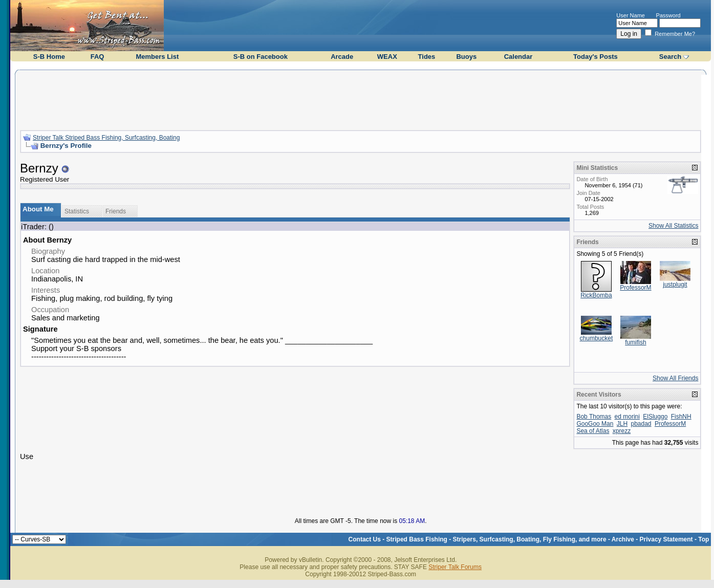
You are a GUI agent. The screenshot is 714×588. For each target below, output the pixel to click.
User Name (631, 15)
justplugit (675, 285)
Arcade (342, 57)
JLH (622, 424)
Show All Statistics (673, 226)
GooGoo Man (595, 424)
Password (668, 15)
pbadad (641, 424)
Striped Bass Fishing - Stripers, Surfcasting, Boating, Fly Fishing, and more (496, 539)
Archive (623, 539)
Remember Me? (670, 34)
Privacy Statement (666, 539)
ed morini (627, 417)
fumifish (635, 342)
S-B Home (49, 57)
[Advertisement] (361, 99)
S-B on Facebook (261, 57)
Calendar (518, 57)
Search (670, 57)
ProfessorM (635, 288)
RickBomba (596, 295)
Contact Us (365, 539)
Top (704, 539)
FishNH (681, 417)
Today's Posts (596, 57)
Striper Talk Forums (455, 567)
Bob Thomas (594, 417)
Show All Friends (675, 378)
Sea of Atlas (593, 431)
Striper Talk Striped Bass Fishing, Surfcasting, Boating (106, 138)
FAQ (98, 57)
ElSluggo (655, 417)
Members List (157, 57)
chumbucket (597, 338)
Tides (427, 57)
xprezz (622, 431)
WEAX (387, 57)
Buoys (466, 57)
